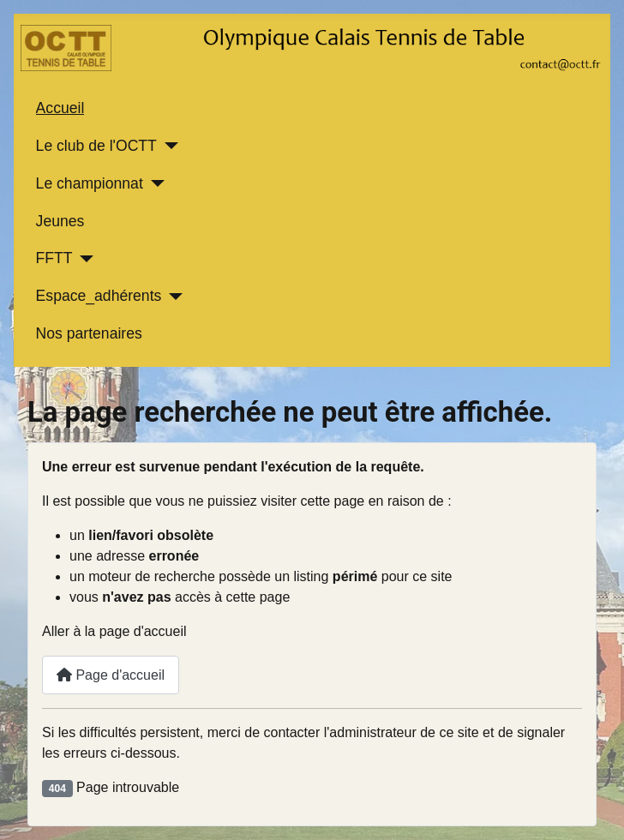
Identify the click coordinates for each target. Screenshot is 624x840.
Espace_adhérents (99, 296)
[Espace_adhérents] (172, 297)
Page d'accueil (111, 675)
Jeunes (60, 221)
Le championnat (90, 183)
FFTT (54, 258)
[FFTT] (84, 259)
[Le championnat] (154, 183)
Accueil (60, 108)
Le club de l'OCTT (96, 146)
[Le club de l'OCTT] (168, 146)
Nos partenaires (89, 333)
